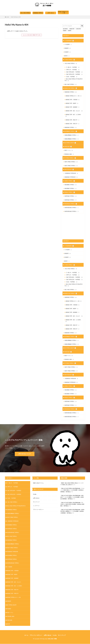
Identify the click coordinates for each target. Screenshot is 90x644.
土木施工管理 (78, 29)
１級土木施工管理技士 (25, 13)
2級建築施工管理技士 (70, 127)
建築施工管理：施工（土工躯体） (73, 115)
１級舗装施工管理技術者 (71, 173)
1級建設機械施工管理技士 (72, 135)
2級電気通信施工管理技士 (72, 211)
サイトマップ (36, 502)
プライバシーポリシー (38, 509)
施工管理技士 (65, 29)
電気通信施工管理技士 (71, 204)
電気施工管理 (72, 29)
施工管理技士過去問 (70, 143)
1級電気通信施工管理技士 (72, 208)
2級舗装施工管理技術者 (71, 177)
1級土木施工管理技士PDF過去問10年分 (74, 80)
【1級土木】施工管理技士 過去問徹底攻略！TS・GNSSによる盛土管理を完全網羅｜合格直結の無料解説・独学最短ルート (72, 504)
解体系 (67, 56)
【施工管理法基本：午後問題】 (74, 72)
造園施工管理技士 (70, 181)
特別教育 (70, 31)
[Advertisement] (73, 225)
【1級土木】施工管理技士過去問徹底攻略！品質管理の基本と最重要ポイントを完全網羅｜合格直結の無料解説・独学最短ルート (72, 511)
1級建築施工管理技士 (38, 13)
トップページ (36, 506)
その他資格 (68, 44)
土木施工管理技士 (70, 60)
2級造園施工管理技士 (70, 189)
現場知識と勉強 (69, 154)
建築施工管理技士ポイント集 (63, 12)
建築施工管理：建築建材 (73, 107)
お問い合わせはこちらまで (25, 454)
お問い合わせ (51, 13)
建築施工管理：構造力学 (73, 120)
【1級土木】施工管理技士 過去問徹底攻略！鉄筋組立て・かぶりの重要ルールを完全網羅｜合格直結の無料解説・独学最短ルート (72, 497)
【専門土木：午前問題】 (73, 70)
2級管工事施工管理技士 (71, 166)
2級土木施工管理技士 (70, 84)
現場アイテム (69, 150)
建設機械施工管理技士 (71, 131)
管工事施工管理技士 (70, 158)
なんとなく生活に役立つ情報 (50, 639)
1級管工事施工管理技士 (71, 162)
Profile (35, 494)
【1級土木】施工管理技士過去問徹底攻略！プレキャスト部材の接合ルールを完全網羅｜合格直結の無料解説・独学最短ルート (72, 490)
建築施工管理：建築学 (72, 103)
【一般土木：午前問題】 (73, 67)
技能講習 (65, 31)
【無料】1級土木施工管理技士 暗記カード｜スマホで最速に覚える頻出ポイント (72, 484)
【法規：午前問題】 (72, 77)
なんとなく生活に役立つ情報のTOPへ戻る (32, 35)
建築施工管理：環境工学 (73, 124)
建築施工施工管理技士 (71, 88)
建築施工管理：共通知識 (73, 100)
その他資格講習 (69, 41)
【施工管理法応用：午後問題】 (74, 74)
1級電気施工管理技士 (70, 196)
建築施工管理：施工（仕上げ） (74, 111)
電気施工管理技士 (70, 192)
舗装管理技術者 (69, 169)
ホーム (26, 635)
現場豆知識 (68, 147)
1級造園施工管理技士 (70, 185)
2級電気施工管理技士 (70, 200)
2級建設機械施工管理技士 (72, 139)
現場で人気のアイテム (38, 483)
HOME (8, 17)
